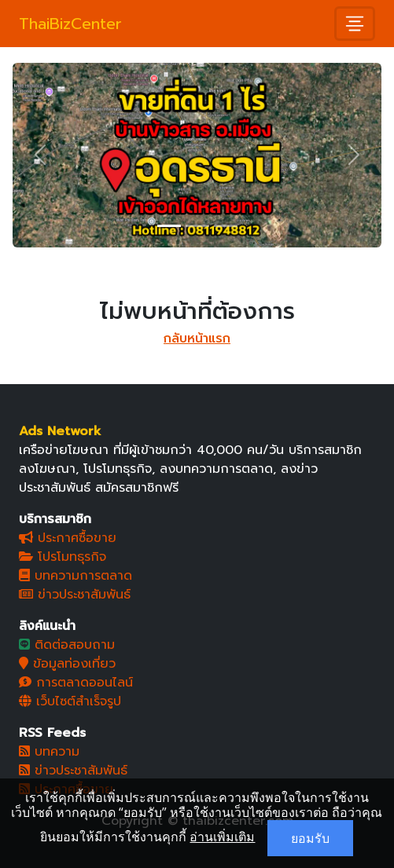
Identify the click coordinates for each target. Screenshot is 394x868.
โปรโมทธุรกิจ (63, 557)
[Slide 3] (226, 226)
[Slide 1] (169, 226)
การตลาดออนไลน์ (76, 683)
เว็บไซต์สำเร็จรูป (70, 701)
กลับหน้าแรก (197, 339)
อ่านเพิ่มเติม (222, 837)
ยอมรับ (310, 838)
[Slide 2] (197, 226)
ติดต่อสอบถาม (67, 645)
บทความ (49, 752)
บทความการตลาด (75, 576)
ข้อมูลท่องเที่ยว (67, 664)
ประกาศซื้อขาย (68, 538)
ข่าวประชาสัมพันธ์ (75, 595)
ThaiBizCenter (70, 24)
